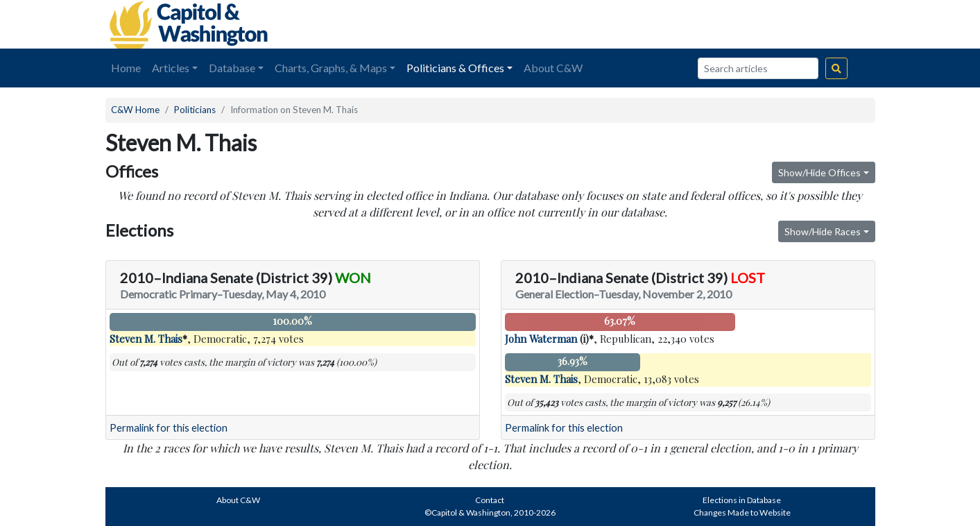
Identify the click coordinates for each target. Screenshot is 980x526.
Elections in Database (742, 500)
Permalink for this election (169, 428)
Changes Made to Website (742, 512)
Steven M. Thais (146, 339)
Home (126, 68)
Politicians (195, 110)
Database (232, 68)
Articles (171, 68)
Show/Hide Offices (819, 172)
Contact (490, 500)
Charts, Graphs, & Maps (331, 68)
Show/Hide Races (823, 231)
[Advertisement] (720, 24)
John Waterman (541, 339)
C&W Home (135, 110)
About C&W (553, 68)
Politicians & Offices (455, 68)
